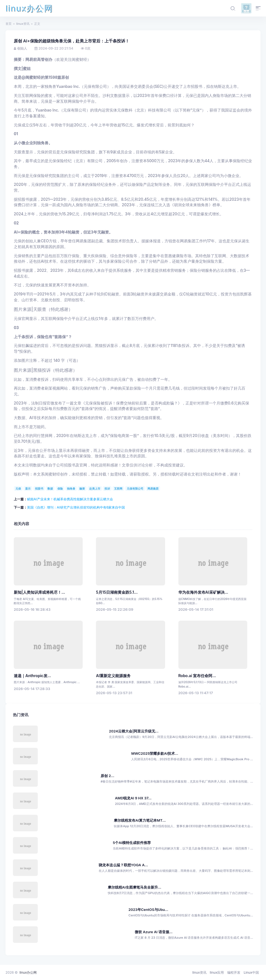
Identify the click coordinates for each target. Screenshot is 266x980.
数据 (50, 488)
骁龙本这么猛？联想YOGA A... (123, 865)
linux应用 (217, 972)
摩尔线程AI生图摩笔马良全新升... (135, 887)
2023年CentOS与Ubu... (148, 910)
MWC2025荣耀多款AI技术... (155, 754)
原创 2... (108, 776)
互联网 (118, 488)
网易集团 (153, 488)
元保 (18, 488)
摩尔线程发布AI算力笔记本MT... (140, 820)
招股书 (39, 488)
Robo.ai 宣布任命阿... (197, 676)
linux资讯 (23, 24)
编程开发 (234, 972)
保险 (60, 488)
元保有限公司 (135, 488)
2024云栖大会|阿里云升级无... (134, 731)
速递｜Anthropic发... (32, 676)
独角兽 (71, 488)
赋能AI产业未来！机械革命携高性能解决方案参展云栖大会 (70, 499)
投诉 (107, 488)
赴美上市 (95, 488)
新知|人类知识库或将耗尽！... (39, 592)
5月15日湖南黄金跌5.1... (117, 592)
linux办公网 (29, 8)
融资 (82, 488)
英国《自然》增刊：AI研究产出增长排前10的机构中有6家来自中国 (76, 507)
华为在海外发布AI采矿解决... (203, 592)
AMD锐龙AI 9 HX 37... (133, 798)
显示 (28, 488)
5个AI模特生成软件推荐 (132, 843)
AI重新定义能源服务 (113, 676)
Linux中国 (251, 972)
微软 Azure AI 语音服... (154, 932)
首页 (9, 24)
